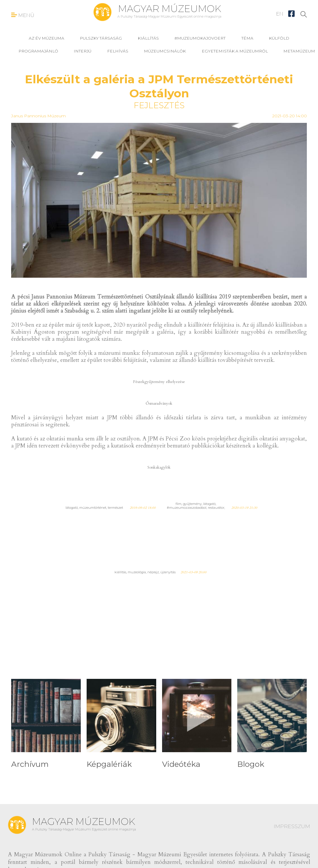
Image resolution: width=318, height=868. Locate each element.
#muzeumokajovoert (200, 38)
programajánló (38, 51)
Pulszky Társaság (101, 38)
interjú (83, 51)
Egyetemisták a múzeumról (235, 51)
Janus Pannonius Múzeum (38, 116)
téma (247, 38)
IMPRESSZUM (292, 826)
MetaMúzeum (299, 51)
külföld (279, 38)
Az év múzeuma (47, 38)
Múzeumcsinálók (165, 51)
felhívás (118, 51)
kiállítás (148, 38)
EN (280, 14)
